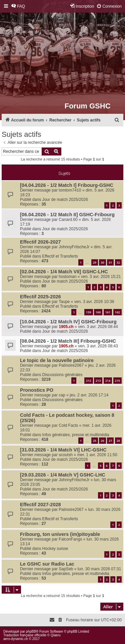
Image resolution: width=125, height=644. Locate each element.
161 (108, 312)
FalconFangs (70, 539)
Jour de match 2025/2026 (65, 200)
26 (102, 441)
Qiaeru (56, 635)
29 (95, 262)
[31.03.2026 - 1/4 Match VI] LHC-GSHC (63, 450)
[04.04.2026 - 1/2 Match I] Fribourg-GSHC (67, 185)
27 (110, 441)
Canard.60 (68, 220)
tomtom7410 (70, 190)
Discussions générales (62, 375)
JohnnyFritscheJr (74, 247)
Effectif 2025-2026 (40, 297)
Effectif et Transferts (60, 256)
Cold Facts (68, 425)
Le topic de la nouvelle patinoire (57, 360)
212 (88, 381)
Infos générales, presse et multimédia (76, 435)
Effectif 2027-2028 (40, 505)
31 (110, 262)
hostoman (67, 277)
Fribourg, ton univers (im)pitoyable (60, 534)
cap (62, 395)
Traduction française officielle (25, 635)
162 (117, 312)
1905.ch (66, 327)
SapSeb (66, 569)
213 (98, 381)
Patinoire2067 (71, 365)
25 (95, 441)
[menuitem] (18, 7)
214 (108, 381)
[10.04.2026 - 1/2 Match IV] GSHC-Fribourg (68, 322)
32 (118, 262)
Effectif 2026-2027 (40, 242)
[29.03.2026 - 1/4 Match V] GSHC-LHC (63, 475)
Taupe (64, 302)
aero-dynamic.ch (16, 639)
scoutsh (66, 455)
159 (88, 312)
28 (118, 441)
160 (98, 312)
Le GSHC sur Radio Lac (47, 564)
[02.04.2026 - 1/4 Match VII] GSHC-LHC (64, 272)
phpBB (31, 631)
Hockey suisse (55, 549)
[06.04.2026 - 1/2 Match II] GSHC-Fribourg (67, 215)
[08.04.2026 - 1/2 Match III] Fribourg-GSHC (68, 341)
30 (102, 262)
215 (117, 381)
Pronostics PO (37, 390)
